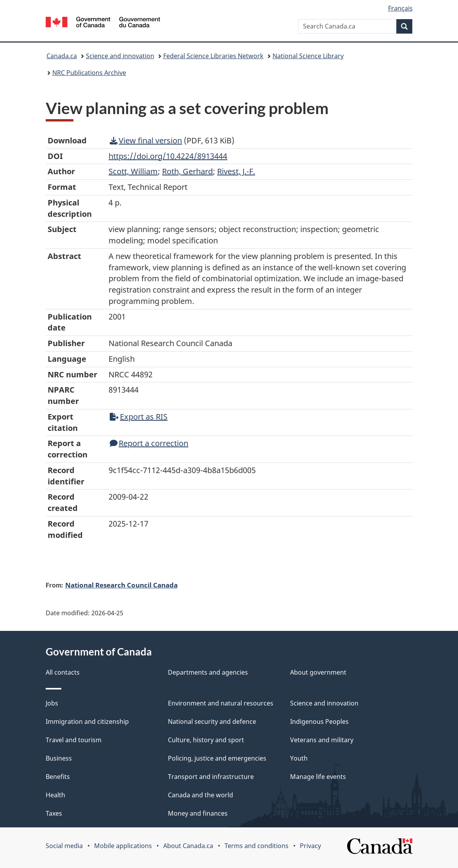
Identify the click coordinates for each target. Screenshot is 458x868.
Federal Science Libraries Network (213, 56)
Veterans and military (322, 740)
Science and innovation (120, 56)
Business (59, 758)
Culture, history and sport (206, 740)
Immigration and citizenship (87, 722)
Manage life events (318, 777)
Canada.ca (62, 56)
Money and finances (198, 813)
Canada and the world (200, 795)
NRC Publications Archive (89, 73)
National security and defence (212, 722)
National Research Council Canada (121, 585)
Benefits (58, 777)
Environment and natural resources (221, 703)
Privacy (310, 846)
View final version (146, 140)
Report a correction (149, 443)
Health (55, 795)
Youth (299, 758)
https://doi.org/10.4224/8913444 (168, 156)
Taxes (54, 813)
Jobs (52, 703)
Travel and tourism (74, 740)
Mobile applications (123, 846)
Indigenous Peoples (319, 722)
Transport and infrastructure (211, 777)
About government (318, 672)
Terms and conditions (257, 846)
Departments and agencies (208, 672)
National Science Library (308, 56)
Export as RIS (139, 417)
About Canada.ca (188, 846)
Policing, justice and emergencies (217, 758)
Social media (64, 846)
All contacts (63, 672)
